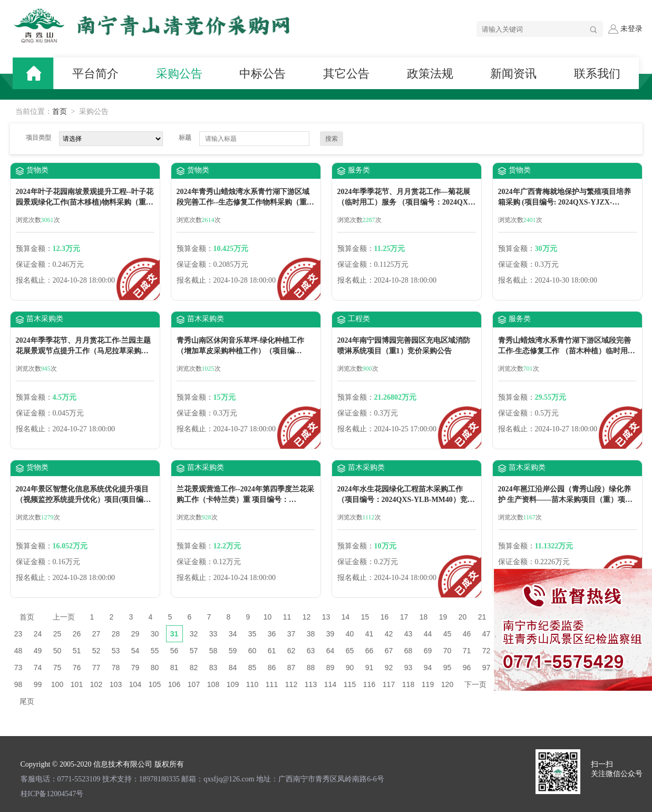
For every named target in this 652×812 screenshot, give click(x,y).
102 (96, 684)
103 (116, 684)
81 (174, 668)
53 (116, 651)
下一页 (475, 684)
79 (135, 668)
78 (116, 668)
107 (194, 684)
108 (213, 684)
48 (18, 651)
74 (38, 668)
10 (268, 617)
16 (385, 617)
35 (252, 634)
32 (194, 634)
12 (307, 617)
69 (428, 651)
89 (330, 668)
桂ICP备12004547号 (52, 794)
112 (291, 684)
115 (350, 684)
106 (174, 684)
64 (330, 651)
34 (233, 634)
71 (467, 651)
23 (18, 634)
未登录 (625, 29)
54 (135, 651)
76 (77, 668)
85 (252, 668)
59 (233, 651)
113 (311, 684)
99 (38, 684)
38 (311, 634)
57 (194, 651)
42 (389, 634)
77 (96, 668)
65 (350, 651)
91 (369, 668)
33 (213, 634)
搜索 (332, 139)
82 (194, 668)
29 (135, 634)
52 (96, 651)
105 (155, 684)
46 (467, 634)
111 (272, 684)
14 (346, 617)
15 (365, 617)
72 (486, 651)
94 (428, 668)
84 (233, 668)
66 (369, 651)
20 (463, 617)
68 (408, 651)
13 (326, 617)
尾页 (27, 701)
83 (213, 668)
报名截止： (34, 280)
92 (389, 668)
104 (135, 684)
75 (57, 668)
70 (447, 651)
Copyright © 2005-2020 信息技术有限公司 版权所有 (102, 764)
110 (252, 684)
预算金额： (34, 249)
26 (77, 634)
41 (369, 634)
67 (389, 651)
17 (404, 617)
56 (174, 651)
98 (18, 684)
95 (447, 668)
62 (291, 651)
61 (272, 651)
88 (311, 668)
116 (369, 684)
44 (428, 634)
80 (155, 668)
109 (233, 684)
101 (77, 684)
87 (291, 668)
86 (272, 668)
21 (482, 617)
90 (350, 668)
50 (57, 651)
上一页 (64, 617)
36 (272, 634)
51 (77, 651)
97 (486, 668)
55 (155, 651)
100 (57, 684)
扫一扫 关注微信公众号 (617, 769)
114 (330, 684)
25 (57, 634)
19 (443, 617)
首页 (60, 112)
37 (291, 634)
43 (408, 634)
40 (350, 634)
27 (96, 634)
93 (408, 668)
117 (389, 684)
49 (38, 651)
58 (213, 651)
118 (408, 684)
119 (428, 684)
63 (311, 651)
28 (116, 634)
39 (330, 634)
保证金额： (34, 264)
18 (424, 617)
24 (38, 634)
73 (18, 668)
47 (486, 634)
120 (447, 684)
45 (447, 634)
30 (155, 634)
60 (252, 651)
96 (467, 668)
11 (287, 617)
